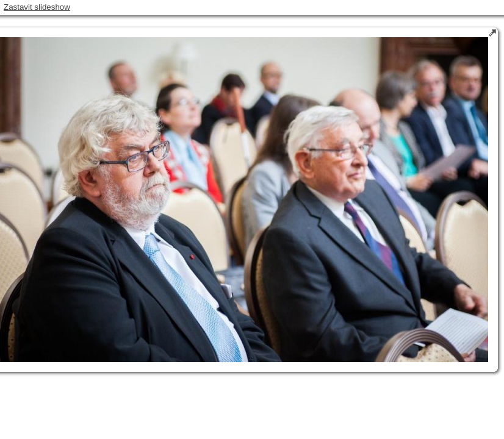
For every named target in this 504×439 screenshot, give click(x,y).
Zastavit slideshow (37, 7)
